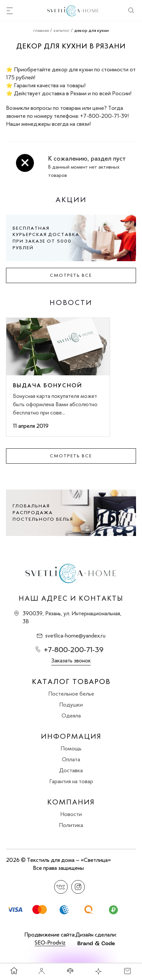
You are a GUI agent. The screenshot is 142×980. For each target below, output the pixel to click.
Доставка (71, 770)
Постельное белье (71, 694)
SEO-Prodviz (50, 942)
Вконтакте (61, 887)
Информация (71, 736)
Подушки (71, 705)
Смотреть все (71, 275)
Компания (71, 802)
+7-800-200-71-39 (74, 650)
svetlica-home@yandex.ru (75, 636)
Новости (71, 814)
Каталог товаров (71, 682)
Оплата (71, 759)
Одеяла (71, 716)
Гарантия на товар (71, 781)
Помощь (71, 748)
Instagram (78, 887)
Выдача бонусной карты (48, 385)
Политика (71, 825)
